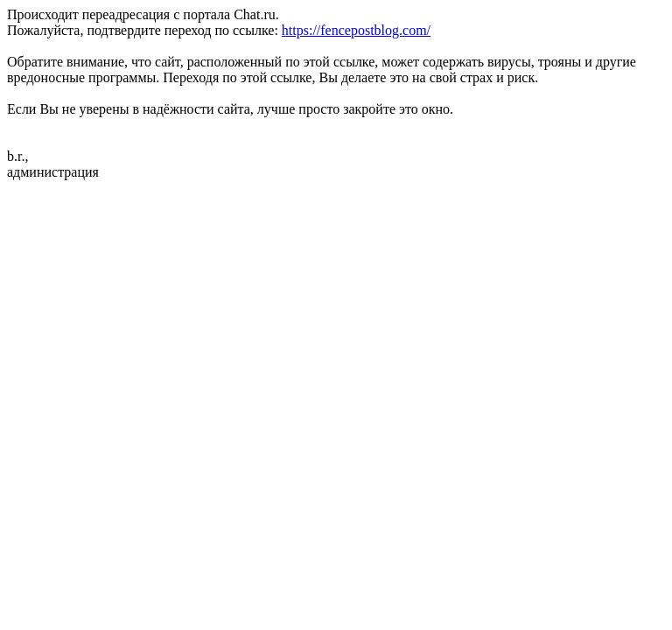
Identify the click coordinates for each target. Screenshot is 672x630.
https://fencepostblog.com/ (356, 30)
